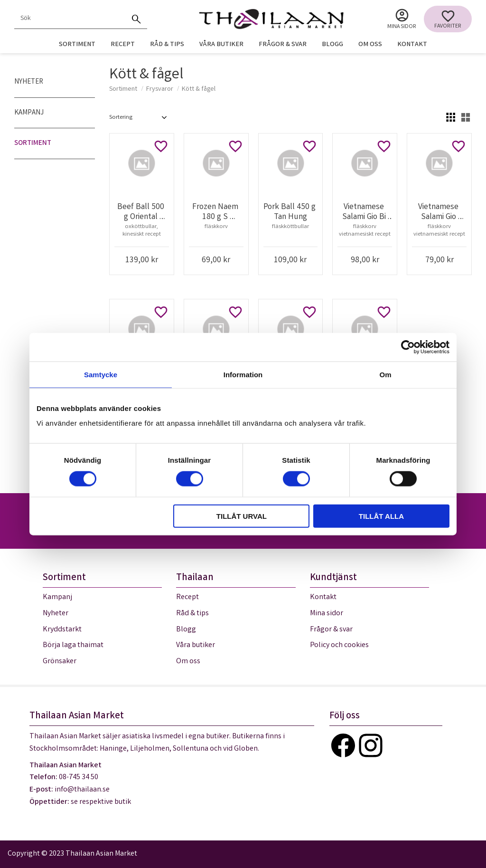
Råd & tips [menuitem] (167, 45)
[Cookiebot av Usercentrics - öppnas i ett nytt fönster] (408, 347)
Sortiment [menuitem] (77, 45)
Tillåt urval (242, 516)
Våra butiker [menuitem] (221, 45)
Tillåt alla (381, 516)
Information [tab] (243, 374)
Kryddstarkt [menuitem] (62, 630)
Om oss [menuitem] (370, 45)
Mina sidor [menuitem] (402, 27)
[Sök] (137, 19)
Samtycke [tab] (101, 374)
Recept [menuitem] (123, 45)
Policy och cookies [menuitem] (339, 645)
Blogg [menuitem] (332, 45)
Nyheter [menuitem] (29, 82)
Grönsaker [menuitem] (60, 662)
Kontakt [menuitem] (412, 45)
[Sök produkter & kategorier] (70, 19)
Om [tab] (385, 374)
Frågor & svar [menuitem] (283, 45)
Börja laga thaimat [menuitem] (73, 645)
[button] (448, 19)
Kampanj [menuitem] (29, 113)
